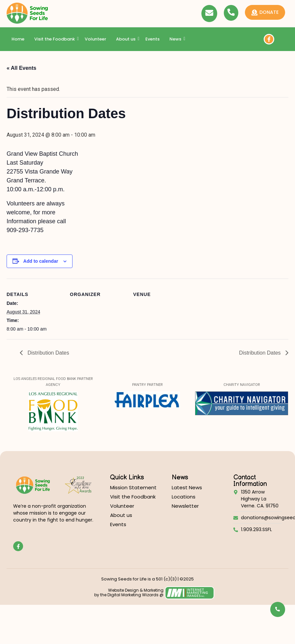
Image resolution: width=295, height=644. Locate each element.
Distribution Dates (48, 353)
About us (127, 39)
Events (152, 39)
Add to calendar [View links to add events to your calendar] (41, 261)
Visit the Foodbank (55, 39)
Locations (184, 497)
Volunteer (95, 39)
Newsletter (185, 506)
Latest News (187, 487)
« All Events (21, 68)
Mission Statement (133, 487)
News (176, 39)
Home (18, 39)
